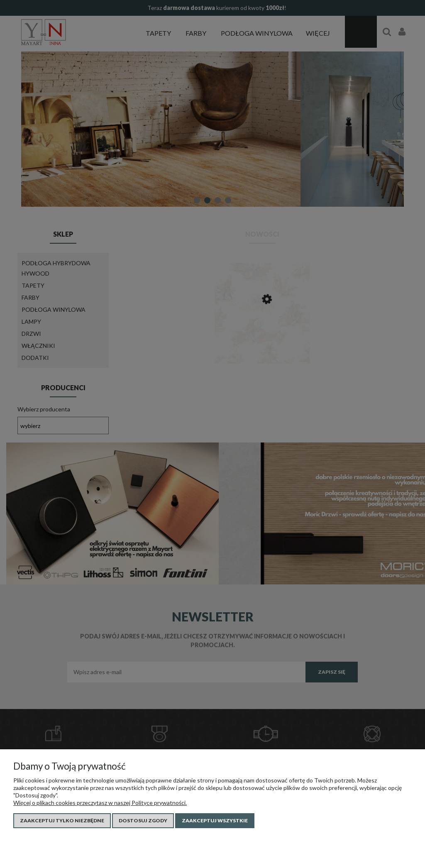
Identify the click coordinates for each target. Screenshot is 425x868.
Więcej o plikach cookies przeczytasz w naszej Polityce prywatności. (100, 803)
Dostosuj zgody (143, 820)
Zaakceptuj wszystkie (215, 820)
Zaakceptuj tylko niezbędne (62, 820)
